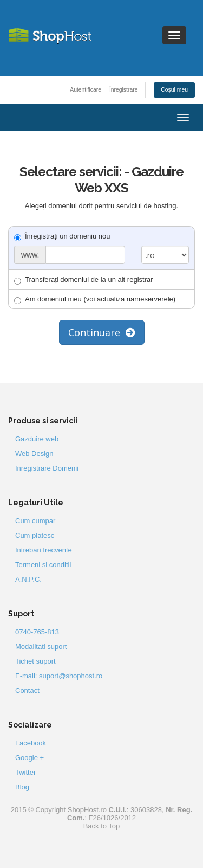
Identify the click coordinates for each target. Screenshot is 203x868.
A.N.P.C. (28, 579)
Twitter (25, 772)
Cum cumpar (35, 521)
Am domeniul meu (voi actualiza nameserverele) (95, 300)
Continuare (102, 332)
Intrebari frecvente (44, 550)
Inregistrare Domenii (47, 468)
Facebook (31, 743)
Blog (22, 787)
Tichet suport (35, 661)
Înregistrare (124, 90)
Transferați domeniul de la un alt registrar (84, 280)
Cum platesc (35, 535)
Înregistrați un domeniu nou (62, 237)
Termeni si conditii (43, 565)
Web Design (34, 454)
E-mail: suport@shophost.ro (59, 676)
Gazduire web (37, 439)
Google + (30, 758)
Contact (27, 690)
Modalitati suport (41, 647)
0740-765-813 (37, 632)
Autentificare (86, 90)
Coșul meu (174, 90)
